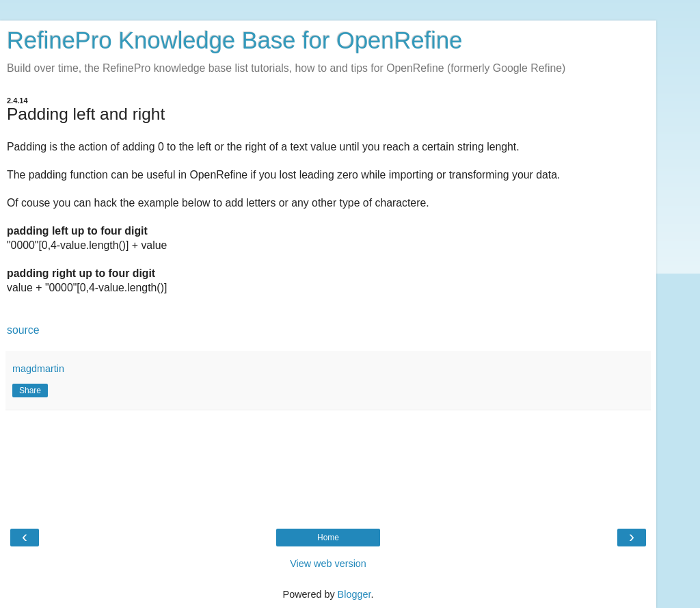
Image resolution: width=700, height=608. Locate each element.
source (23, 330)
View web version (328, 564)
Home (328, 538)
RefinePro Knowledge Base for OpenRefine (234, 40)
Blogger (354, 594)
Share (30, 391)
